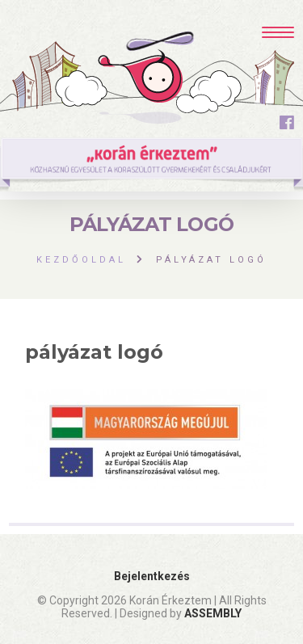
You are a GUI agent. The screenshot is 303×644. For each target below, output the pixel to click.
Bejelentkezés (152, 576)
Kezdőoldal (81, 260)
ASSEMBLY (213, 613)
